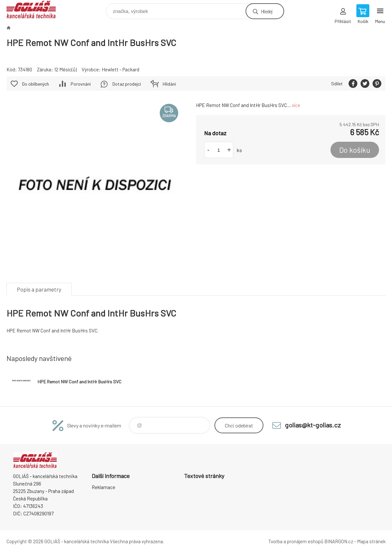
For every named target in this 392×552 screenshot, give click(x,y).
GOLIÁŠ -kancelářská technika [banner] (35, 10)
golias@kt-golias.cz (313, 425)
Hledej (267, 11)
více (296, 105)
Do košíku (355, 150)
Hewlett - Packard (121, 69)
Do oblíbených (35, 84)
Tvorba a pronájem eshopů (296, 541)
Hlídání (169, 84)
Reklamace (104, 487)
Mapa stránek (371, 541)
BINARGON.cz (339, 541)
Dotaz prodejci (127, 84)
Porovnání (81, 84)
